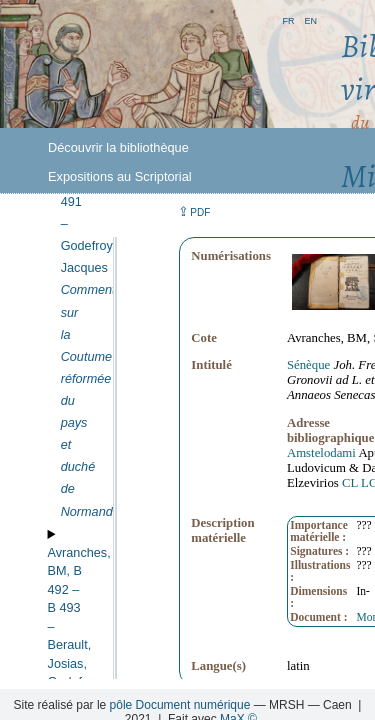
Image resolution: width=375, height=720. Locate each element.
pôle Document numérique (180, 705)
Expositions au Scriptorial (120, 176)
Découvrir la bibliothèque (118, 147)
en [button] (310, 19)
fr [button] (288, 19)
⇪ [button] (194, 211)
